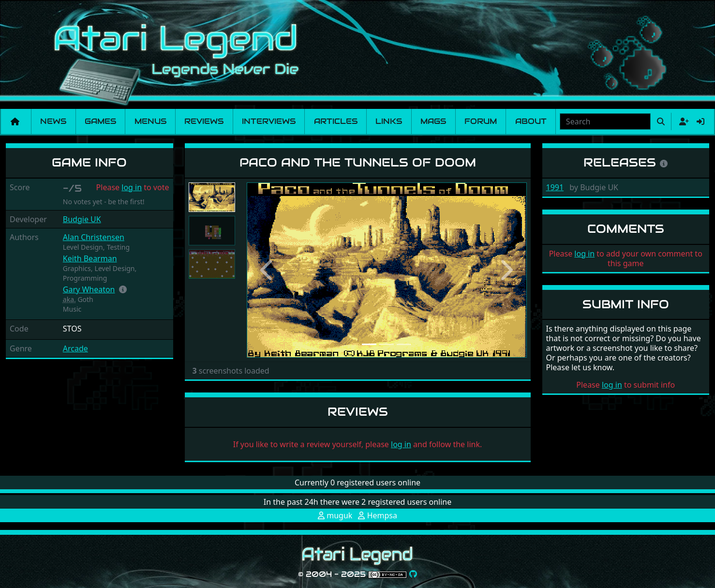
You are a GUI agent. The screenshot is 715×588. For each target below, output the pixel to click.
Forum (481, 121)
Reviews (204, 121)
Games (100, 121)
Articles (336, 121)
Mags (433, 121)
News (53, 121)
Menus (150, 121)
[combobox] (605, 121)
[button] (123, 289)
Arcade (75, 348)
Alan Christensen (94, 237)
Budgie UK (82, 219)
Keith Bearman (90, 258)
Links (389, 121)
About (531, 121)
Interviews (269, 121)
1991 (555, 187)
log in (132, 187)
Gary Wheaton (89, 289)
